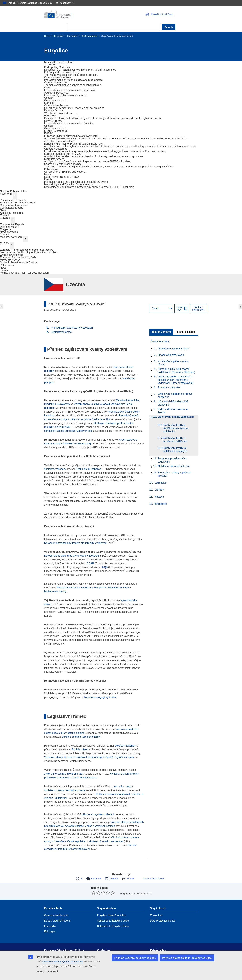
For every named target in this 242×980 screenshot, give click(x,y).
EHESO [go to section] (4, 243)
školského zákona (54, 790)
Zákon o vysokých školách (100, 826)
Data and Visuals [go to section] (10, 227)
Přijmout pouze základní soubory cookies (187, 958)
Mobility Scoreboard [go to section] (11, 237)
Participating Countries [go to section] (13, 200)
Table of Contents (161, 332)
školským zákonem (55, 469)
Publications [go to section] (7, 265)
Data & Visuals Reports (57, 911)
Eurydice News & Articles (111, 906)
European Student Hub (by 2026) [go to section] (19, 257)
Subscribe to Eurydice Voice (113, 911)
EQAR (90, 563)
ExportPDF (180, 309)
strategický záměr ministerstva (106, 841)
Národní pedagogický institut (100, 697)
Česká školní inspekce (88, 469)
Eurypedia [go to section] (6, 229)
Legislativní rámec (61, 332)
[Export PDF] (182, 308)
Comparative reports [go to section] (12, 208)
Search (169, 27)
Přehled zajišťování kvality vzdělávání (72, 328)
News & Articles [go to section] (9, 232)
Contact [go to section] (4, 215)
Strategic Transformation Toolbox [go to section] (19, 263)
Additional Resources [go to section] (12, 213)
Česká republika (89, 36)
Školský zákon (80, 750)
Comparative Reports (56, 906)
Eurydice (59, 36)
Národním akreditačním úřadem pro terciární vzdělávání (76, 543)
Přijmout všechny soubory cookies (135, 958)
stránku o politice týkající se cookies (63, 962)
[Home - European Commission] (83, 14)
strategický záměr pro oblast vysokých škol (68, 431)
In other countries (186, 332)
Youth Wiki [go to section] (6, 194)
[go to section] (59, 62)
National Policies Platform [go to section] (14, 191)
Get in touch (104, 946)
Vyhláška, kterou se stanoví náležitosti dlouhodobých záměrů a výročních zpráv (89, 757)
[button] (147, 14)
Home (47, 36)
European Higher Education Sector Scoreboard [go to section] (27, 250)
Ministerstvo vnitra (118, 588)
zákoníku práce (122, 786)
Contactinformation (198, 309)
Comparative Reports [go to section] (12, 224)
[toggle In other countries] (186, 332)
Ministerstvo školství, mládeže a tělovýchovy (82, 588)
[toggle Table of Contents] (161, 332)
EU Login (50, 922)
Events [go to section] (4, 270)
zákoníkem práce (76, 790)
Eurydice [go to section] (5, 218)
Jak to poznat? (65, 3)
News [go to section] (3, 210)
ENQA (104, 567)
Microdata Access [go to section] (10, 260)
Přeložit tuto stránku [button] (162, 14)
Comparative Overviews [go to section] (14, 205)
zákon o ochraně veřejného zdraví (81, 737)
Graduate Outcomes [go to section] (11, 255)
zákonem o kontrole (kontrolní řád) (64, 774)
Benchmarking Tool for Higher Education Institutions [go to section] (29, 252)
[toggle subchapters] (151, 350)
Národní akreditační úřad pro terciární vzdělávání (72, 556)
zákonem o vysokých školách (98, 815)
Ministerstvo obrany (55, 591)
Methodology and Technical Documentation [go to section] (24, 273)
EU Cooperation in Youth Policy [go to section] (18, 203)
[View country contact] (198, 308)
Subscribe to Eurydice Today (113, 916)
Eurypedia (72, 36)
